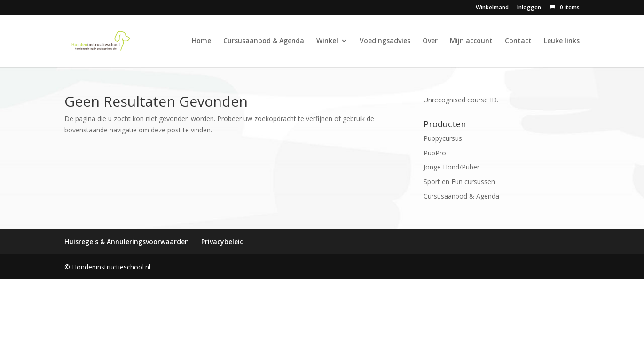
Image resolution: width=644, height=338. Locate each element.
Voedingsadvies (385, 41)
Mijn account (471, 41)
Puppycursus (443, 138)
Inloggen (529, 8)
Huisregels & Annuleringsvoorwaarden (127, 242)
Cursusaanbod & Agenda (264, 41)
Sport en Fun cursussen (459, 181)
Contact (518, 41)
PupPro (435, 153)
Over (430, 41)
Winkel (327, 41)
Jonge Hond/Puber (452, 167)
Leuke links (562, 41)
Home (201, 41)
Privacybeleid (223, 242)
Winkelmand (492, 8)
